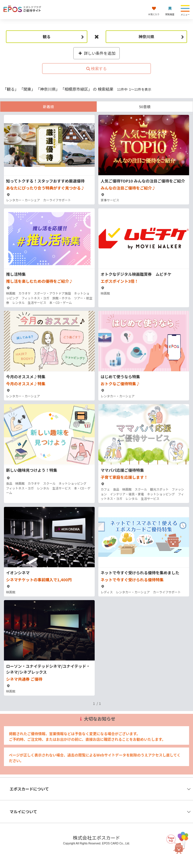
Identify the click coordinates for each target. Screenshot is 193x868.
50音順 (145, 107)
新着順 (48, 107)
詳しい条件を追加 (97, 53)
